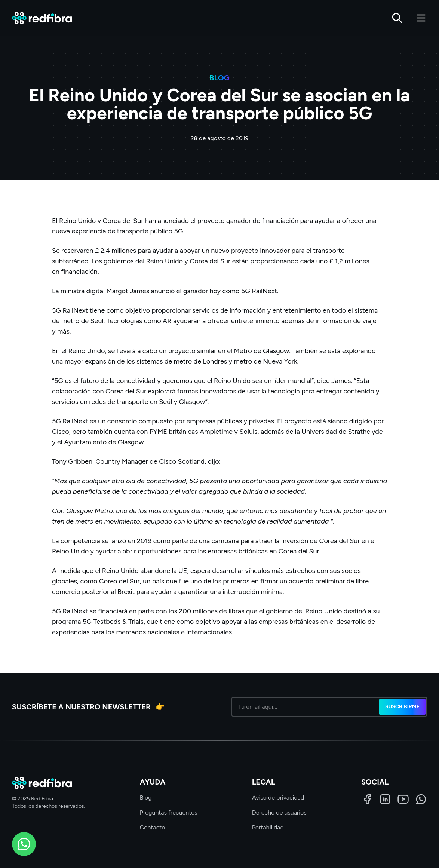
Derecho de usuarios (279, 812)
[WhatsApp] (421, 799)
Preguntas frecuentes (169, 812)
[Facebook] (367, 799)
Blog (146, 798)
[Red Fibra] (42, 18)
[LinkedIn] (385, 799)
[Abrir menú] (421, 18)
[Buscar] (397, 18)
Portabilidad (268, 827)
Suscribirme (402, 707)
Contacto (153, 827)
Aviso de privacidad (278, 798)
